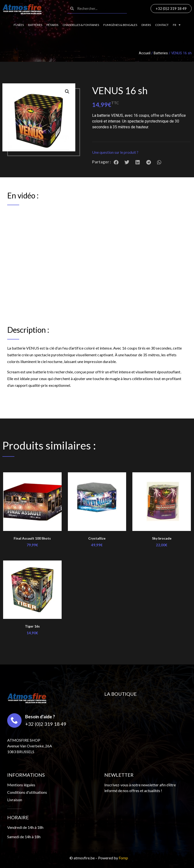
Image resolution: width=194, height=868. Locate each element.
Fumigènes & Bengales (120, 25)
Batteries (35, 25)
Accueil (145, 53)
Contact (162, 25)
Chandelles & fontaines (81, 25)
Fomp (123, 858)
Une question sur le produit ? (115, 152)
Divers (146, 25)
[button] (141, 152)
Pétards (52, 25)
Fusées (19, 25)
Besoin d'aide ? (40, 717)
